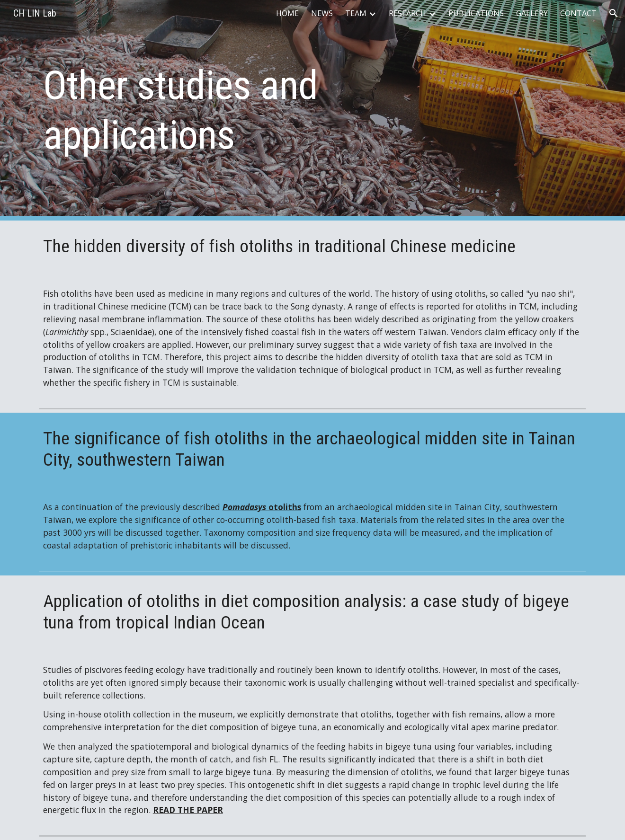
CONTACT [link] (578, 13)
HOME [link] (287, 13)
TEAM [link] (356, 13)
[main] (219, 110)
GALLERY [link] (532, 13)
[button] (614, 13)
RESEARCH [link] (407, 13)
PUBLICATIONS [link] (476, 13)
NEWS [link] (322, 13)
